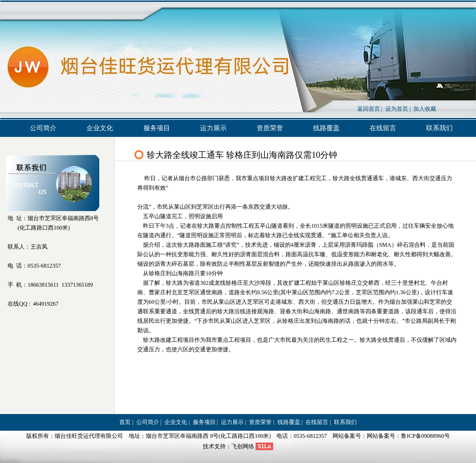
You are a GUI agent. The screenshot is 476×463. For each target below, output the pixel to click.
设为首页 (397, 109)
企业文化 (100, 128)
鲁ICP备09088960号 (425, 436)
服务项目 (157, 128)
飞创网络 (243, 446)
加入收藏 (425, 109)
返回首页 (369, 109)
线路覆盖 (326, 128)
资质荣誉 (270, 128)
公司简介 (43, 128)
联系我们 (439, 128)
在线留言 (383, 128)
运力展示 (213, 128)
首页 (125, 422)
